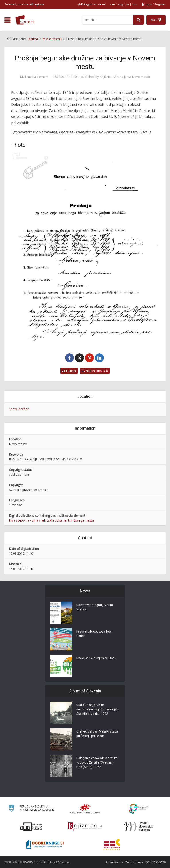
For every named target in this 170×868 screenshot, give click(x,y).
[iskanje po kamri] (108, 20)
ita (127, 4)
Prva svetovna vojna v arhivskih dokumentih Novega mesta (51, 520)
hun (135, 4)
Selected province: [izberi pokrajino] (24, 4)
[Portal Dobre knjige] (45, 844)
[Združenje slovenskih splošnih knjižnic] (85, 827)
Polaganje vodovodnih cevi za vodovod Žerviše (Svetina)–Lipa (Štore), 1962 (97, 762)
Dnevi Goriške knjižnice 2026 (96, 658)
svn (112, 4)
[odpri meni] (7, 20)
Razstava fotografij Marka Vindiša (95, 607)
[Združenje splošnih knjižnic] (112, 844)
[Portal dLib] (31, 827)
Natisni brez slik (95, 371)
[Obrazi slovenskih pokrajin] (139, 827)
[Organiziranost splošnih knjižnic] (85, 809)
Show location (19, 409)
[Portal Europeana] (139, 809)
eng (120, 4)
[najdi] (139, 20)
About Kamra (115, 862)
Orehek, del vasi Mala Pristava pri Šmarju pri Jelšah (97, 734)
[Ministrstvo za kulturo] (31, 809)
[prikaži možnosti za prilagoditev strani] (92, 4)
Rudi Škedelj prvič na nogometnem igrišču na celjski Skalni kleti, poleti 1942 (98, 709)
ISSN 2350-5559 (156, 862)
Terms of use (134, 862)
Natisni (69, 371)
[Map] (156, 20)
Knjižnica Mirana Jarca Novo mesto (125, 77)
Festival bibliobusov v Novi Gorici (94, 634)
